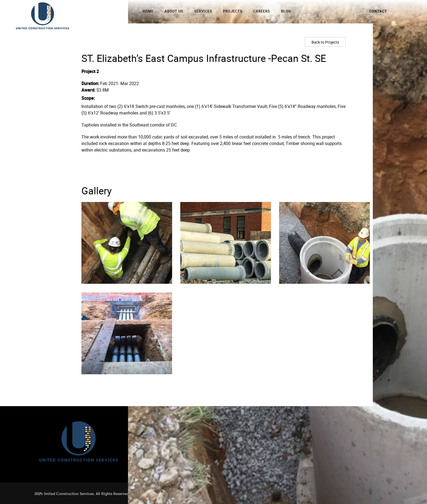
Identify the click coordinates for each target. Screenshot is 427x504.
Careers (262, 11)
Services (203, 11)
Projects (233, 11)
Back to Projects (325, 42)
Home (148, 11)
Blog (286, 11)
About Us (174, 11)
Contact (378, 11)
